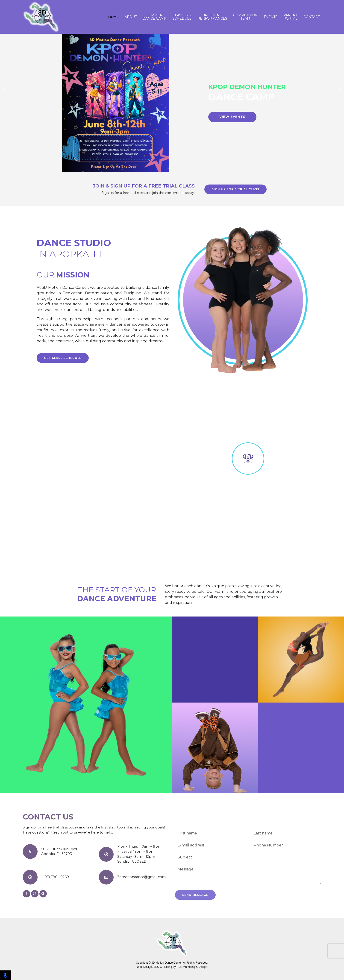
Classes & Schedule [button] (182, 17)
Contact (312, 17)
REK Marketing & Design (192, 967)
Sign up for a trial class (235, 189)
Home (113, 17)
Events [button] (271, 17)
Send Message (195, 895)
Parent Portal (290, 17)
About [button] (131, 17)
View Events (232, 117)
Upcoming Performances (212, 17)
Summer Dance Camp (154, 17)
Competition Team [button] (246, 17)
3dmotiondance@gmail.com (141, 877)
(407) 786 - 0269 (55, 877)
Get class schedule (63, 358)
